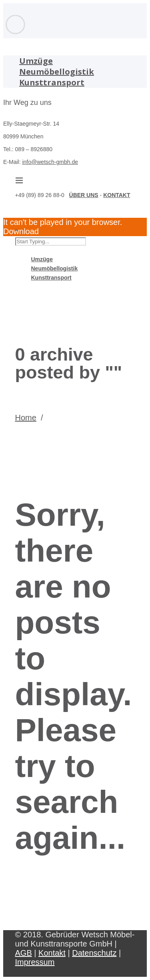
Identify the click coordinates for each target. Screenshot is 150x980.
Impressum (35, 962)
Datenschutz (94, 953)
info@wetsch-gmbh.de (50, 162)
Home (26, 418)
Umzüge (36, 61)
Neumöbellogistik (57, 72)
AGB (24, 953)
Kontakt (52, 953)
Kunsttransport (52, 82)
